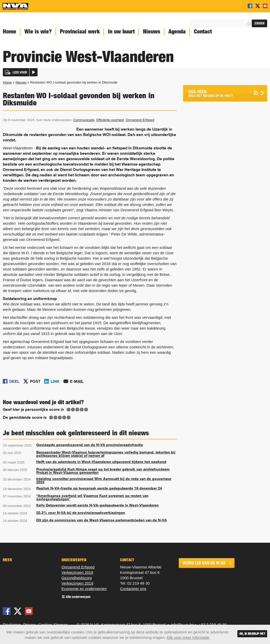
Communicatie (84, 120)
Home (7, 82)
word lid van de (204, 563)
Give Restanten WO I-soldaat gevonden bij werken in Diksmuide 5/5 (86, 410)
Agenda (177, 31)
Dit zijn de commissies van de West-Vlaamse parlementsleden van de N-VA (102, 520)
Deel (14, 381)
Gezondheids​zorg (77, 578)
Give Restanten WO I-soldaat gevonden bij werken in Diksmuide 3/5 (77, 410)
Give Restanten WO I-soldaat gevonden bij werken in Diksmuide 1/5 (69, 410)
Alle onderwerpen (78, 597)
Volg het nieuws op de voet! (219, 93)
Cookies (45, 625)
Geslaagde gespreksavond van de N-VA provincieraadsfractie (90, 445)
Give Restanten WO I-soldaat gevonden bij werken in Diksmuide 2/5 (73, 410)
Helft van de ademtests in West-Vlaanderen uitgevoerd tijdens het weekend (101, 462)
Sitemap (61, 625)
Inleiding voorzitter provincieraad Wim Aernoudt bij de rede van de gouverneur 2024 (104, 480)
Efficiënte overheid (110, 120)
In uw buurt (121, 31)
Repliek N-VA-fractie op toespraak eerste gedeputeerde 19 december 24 (99, 488)
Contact (203, 31)
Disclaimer (12, 625)
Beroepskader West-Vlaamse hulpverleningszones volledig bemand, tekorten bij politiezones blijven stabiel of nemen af (106, 454)
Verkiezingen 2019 (77, 583)
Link (55, 381)
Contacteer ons (133, 589)
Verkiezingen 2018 (77, 572)
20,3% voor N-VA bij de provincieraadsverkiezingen (81, 513)
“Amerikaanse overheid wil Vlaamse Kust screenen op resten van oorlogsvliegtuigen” (92, 497)
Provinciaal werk (80, 31)
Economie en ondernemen (84, 589)
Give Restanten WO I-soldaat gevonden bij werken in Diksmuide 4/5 (82, 410)
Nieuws (152, 31)
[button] (20, 72)
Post (35, 381)
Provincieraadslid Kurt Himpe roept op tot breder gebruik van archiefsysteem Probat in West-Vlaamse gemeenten (103, 471)
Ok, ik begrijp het (252, 634)
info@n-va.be (182, 625)
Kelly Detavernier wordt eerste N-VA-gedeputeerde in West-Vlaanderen (97, 505)
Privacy (29, 625)
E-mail (77, 381)
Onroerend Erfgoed (140, 120)
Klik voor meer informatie (188, 638)
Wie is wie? (38, 31)
